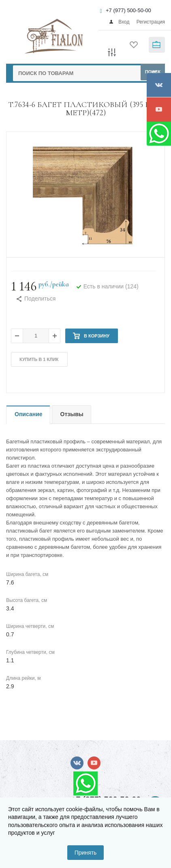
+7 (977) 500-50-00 (128, 10)
